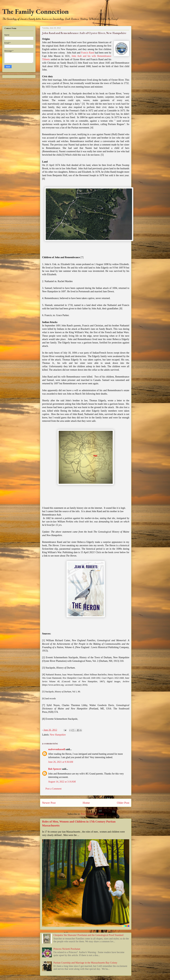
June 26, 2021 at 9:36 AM (61, 762)
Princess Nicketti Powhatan (67, 949)
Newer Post (49, 803)
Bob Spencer (55, 769)
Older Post (123, 803)
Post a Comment (53, 789)
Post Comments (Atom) (92, 814)
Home (86, 803)
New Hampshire (58, 735)
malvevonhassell (57, 749)
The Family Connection (35, 11)
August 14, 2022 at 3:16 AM (62, 782)
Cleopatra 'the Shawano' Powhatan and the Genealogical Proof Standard (88, 935)
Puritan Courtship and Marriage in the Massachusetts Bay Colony (85, 963)
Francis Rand (88, 53)
